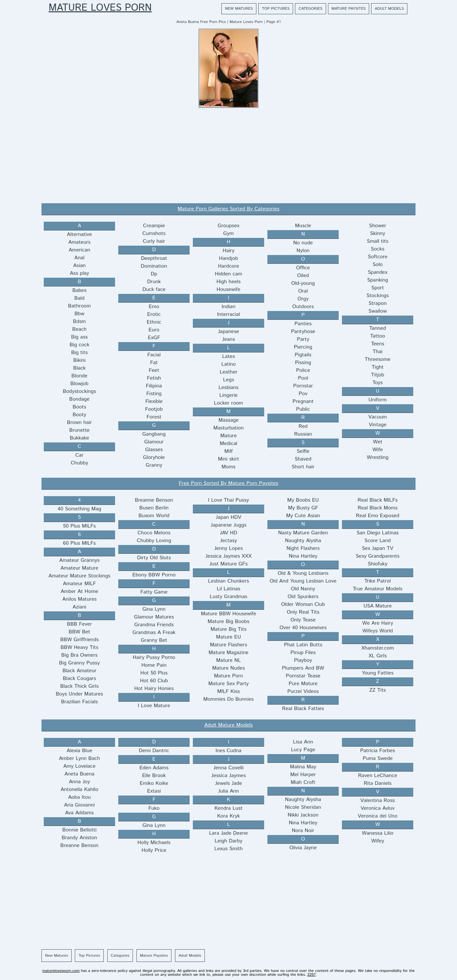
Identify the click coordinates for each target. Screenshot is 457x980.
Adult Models (389, 9)
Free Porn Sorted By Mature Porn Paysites (229, 483)
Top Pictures (276, 9)
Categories (310, 9)
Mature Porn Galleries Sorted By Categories (229, 209)
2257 (311, 975)
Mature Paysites (349, 9)
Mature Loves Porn (100, 8)
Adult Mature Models (228, 725)
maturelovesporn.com (61, 971)
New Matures (239, 9)
